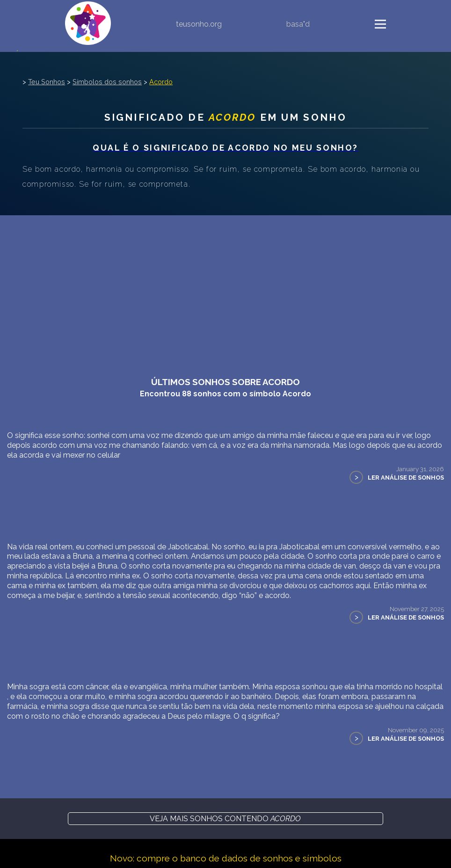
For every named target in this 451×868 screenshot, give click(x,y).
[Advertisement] (225, 285)
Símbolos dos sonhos (107, 82)
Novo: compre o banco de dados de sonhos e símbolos (226, 858)
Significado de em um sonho (225, 117)
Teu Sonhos (47, 82)
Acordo (161, 82)
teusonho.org (199, 24)
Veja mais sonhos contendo (225, 819)
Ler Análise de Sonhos (406, 478)
